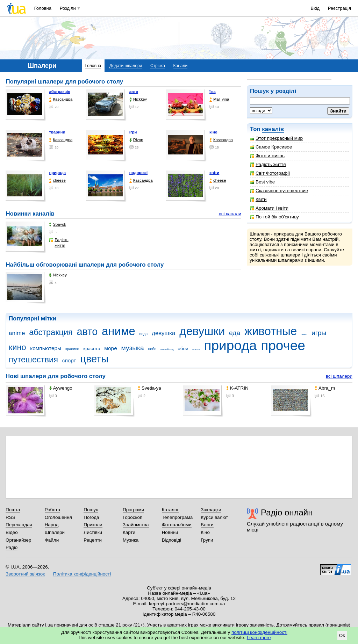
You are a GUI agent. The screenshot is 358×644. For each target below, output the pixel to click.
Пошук (91, 510)
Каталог (170, 510)
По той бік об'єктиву (274, 217)
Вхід (315, 8)
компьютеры (46, 348)
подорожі (138, 173)
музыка (132, 348)
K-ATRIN (237, 388)
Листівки (93, 532)
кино (17, 347)
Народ (52, 525)
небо (152, 349)
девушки (202, 331)
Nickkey (138, 99)
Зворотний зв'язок (25, 574)
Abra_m (325, 388)
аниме (119, 331)
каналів (273, 129)
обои (183, 349)
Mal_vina (219, 99)
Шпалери (55, 532)
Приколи (93, 525)
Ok (342, 635)
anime (17, 333)
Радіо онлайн (287, 512)
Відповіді (172, 540)
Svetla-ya (149, 388)
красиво (72, 349)
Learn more (259, 638)
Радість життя (268, 164)
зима (304, 334)
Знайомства (136, 525)
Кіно (205, 532)
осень (196, 349)
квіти (214, 173)
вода (144, 334)
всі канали (230, 214)
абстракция (51, 332)
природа (57, 173)
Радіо (12, 547)
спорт (69, 360)
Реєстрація (339, 8)
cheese (57, 180)
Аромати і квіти (269, 208)
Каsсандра (61, 99)
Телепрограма (177, 517)
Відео (12, 532)
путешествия (33, 360)
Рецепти (93, 540)
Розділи (68, 8)
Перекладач (19, 525)
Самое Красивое (271, 147)
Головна (43, 8)
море (110, 348)
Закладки (211, 510)
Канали (181, 66)
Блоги (207, 525)
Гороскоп (133, 517)
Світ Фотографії (270, 173)
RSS (10, 517)
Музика (131, 540)
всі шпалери (339, 376)
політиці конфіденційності (259, 632)
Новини (170, 532)
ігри (133, 132)
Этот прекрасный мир (276, 138)
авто (134, 92)
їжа (213, 92)
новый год (167, 349)
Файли (52, 540)
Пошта (13, 510)
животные (271, 331)
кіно (213, 132)
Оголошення (58, 517)
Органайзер (18, 540)
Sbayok (58, 225)
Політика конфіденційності (82, 574)
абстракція (59, 92)
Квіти (258, 199)
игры (319, 333)
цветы (94, 359)
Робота (52, 510)
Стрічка (158, 66)
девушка (164, 333)
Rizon (136, 140)
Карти (129, 532)
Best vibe (262, 182)
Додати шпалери (126, 66)
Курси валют (214, 517)
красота (92, 349)
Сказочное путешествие (279, 191)
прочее (283, 345)
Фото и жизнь (267, 156)
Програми (133, 510)
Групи (207, 540)
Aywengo (61, 388)
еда (235, 333)
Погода (91, 517)
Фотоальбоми (177, 525)
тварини (57, 132)
